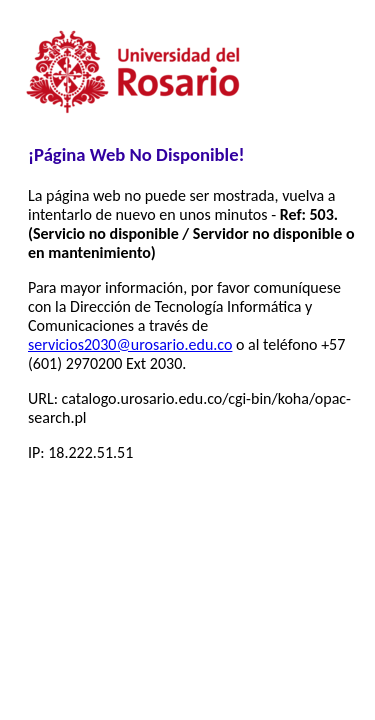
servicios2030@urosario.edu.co (130, 344)
